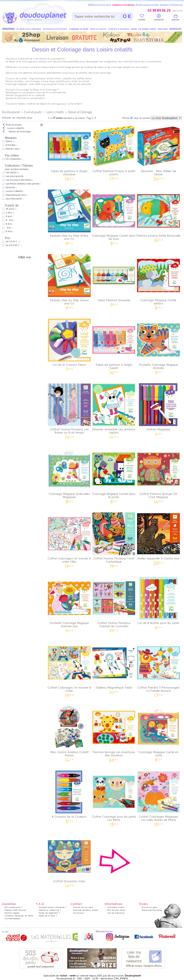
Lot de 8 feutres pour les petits (158, 602)
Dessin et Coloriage (80, 112)
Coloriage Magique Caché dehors (158, 281)
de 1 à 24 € (13, 242)
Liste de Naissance (116, 913)
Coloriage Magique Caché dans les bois (114, 216)
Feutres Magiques (158, 408)
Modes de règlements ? (49, 913)
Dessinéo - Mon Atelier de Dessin (158, 152)
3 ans (9, 213)
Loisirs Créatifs (14, 191)
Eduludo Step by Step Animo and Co (69, 281)
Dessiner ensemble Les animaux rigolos (114, 410)
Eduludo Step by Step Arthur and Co (69, 216)
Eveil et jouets (33, 112)
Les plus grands (14, 176)
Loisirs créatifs (55, 112)
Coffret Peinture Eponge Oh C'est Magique (158, 474)
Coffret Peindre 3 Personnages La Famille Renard (158, 668)
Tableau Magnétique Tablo (114, 667)
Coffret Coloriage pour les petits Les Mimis (114, 797)
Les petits (11, 172)
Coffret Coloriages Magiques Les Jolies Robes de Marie (158, 797)
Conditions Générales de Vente (19, 916)
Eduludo (10, 187)
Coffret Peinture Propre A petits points (114, 152)
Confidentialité (11, 919)
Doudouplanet (11, 112)
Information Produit (116, 907)
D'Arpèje (10, 145)
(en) (19, 919)
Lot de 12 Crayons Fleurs (69, 344)
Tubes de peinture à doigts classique (69, 152)
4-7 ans (9, 220)
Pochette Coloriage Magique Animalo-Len (69, 604)
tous (136, 118)
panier (176, 18)
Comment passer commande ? (52, 907)
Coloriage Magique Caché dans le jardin (114, 474)
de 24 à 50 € (14, 245)
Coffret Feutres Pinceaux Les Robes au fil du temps (69, 410)
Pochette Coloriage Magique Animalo (158, 345)
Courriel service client (83, 907)
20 (131, 118)
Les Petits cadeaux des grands (23, 184)
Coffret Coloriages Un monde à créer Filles (69, 539)
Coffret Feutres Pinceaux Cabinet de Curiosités (114, 604)
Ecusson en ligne (149, 907)
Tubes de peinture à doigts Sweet (114, 345)
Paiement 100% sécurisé (15, 910)
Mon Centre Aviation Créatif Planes (69, 733)
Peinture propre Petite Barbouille (158, 215)
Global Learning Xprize (152, 910)
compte (159, 18)
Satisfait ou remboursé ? (50, 910)
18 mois (10, 209)
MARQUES (175, 29)
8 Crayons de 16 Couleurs (69, 796)
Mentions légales (12, 913)
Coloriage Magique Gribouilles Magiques (69, 474)
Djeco (9, 141)
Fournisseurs (79, 913)
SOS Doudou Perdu (116, 910)
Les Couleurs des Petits (19, 180)
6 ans (9, 224)
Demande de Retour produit (86, 910)
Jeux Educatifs (14, 199)
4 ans (9, 216)
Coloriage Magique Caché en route (158, 733)
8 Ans (9, 231)
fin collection (13, 159)
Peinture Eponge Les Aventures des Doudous (114, 733)
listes (142, 18)
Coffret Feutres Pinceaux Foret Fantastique (114, 539)
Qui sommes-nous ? (14, 907)
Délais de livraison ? (48, 916)
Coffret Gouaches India (69, 860)
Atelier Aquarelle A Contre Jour (158, 537)
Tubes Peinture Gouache (114, 279)
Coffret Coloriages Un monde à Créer (69, 668)
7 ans (8, 228)
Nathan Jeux (13, 149)
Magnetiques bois (16, 195)
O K (127, 17)
